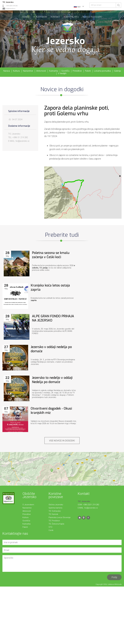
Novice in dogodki (92, 17)
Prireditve (77, 71)
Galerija (117, 71)
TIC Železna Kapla (56, 524)
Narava (6, 71)
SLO (79, 7)
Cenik (51, 530)
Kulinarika (54, 71)
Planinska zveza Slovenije (60, 517)
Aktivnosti (41, 71)
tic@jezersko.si (10, 9)
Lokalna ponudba (102, 71)
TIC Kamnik (53, 514)
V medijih (62, 74)
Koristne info (71, 17)
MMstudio (118, 584)
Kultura (16, 71)
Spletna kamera (55, 508)
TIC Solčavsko (55, 511)
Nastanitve (28, 71)
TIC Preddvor (54, 521)
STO (50, 527)
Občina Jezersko (56, 505)
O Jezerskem (40, 17)
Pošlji (114, 577)
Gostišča (65, 71)
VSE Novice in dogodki (62, 441)
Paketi (88, 71)
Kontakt (55, 17)
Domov (26, 17)
